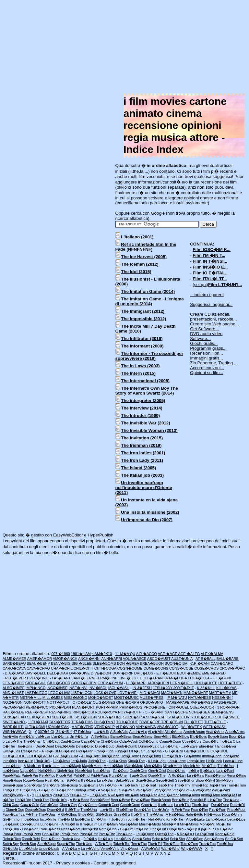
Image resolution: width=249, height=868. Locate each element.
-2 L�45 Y (64, 732)
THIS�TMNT (105, 722)
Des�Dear (220, 805)
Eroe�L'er (142, 810)
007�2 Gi (46, 732)
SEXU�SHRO (39, 717)
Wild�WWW (13, 795)
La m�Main (108, 824)
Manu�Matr (113, 766)
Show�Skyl (205, 780)
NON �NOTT (35, 702)
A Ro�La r (177, 775)
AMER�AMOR (40, 659)
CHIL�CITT (83, 668)
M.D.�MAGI (150, 693)
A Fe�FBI (50, 751)
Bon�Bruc (181, 800)
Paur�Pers (32, 834)
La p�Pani (225, 771)
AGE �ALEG (189, 654)
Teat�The (165, 785)
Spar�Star (33, 785)
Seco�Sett (165, 780)
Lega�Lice (236, 819)
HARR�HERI (158, 683)
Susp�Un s (88, 785)
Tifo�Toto (172, 844)
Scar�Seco (145, 780)
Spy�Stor (28, 844)
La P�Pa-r (224, 829)
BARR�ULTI (13, 727)
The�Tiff (155, 844)
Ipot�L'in (82, 819)
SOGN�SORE (110, 717)
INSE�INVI (78, 688)
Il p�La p (208, 771)
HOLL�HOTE (206, 683)
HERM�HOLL (182, 683)
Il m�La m (51, 766)
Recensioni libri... (206, 353)
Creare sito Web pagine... (214, 324)
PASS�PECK (225, 702)
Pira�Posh (69, 834)
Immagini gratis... (206, 358)
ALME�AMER (14, 659)
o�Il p (194, 771)
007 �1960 (60, 654)
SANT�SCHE (176, 712)
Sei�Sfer (178, 839)
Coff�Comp (149, 741)
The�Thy (182, 785)
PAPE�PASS (202, 702)
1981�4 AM (81, 654)
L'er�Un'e (160, 810)
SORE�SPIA (134, 717)
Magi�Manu (92, 766)
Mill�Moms (189, 824)
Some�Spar (13, 785)
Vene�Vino (110, 849)
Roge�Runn (34, 780)
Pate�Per (30, 775)
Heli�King (157, 819)
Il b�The (215, 800)
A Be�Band (79, 800)
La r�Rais (196, 775)
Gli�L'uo (46, 790)
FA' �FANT (61, 678)
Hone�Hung (150, 756)
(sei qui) (217, 285)
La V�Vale (126, 790)
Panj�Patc (12, 775)
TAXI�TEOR (60, 722)
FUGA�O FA (199, 678)
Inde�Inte (231, 756)
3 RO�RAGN (228, 707)
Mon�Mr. (207, 824)
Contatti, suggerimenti (115, 863)
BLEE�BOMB (104, 663)
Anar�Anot (215, 732)
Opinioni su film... (207, 373)
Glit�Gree (104, 814)
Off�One (141, 829)
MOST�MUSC (126, 698)
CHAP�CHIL (62, 668)
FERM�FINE (107, 678)
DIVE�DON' (101, 673)
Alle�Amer (173, 732)
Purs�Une (118, 775)
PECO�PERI (14, 707)
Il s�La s (89, 780)
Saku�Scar (125, 780)
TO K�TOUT (127, 722)
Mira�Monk (172, 766)
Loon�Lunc (233, 761)
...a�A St (102, 732)
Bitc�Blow (181, 736)
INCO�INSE (57, 688)
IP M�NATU (177, 698)
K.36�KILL (206, 688)
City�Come (88, 805)
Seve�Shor (185, 780)
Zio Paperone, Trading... (213, 363)
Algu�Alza (149, 795)
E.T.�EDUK (166, 673)
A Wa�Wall (151, 849)
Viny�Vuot (130, 849)
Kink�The (175, 819)
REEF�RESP (37, 712)
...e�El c (107, 810)
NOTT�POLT (58, 702)
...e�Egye (189, 746)
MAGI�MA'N (172, 693)
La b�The (14, 741)
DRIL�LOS (144, 673)
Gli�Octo (121, 771)
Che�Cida (110, 741)
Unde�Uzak (85, 790)
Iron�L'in (25, 761)
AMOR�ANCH (65, 659)
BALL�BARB (228, 659)
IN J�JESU (142, 688)
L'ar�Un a (60, 736)
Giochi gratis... (204, 343)
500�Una (78, 795)
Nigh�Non (65, 771)
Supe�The (66, 844)
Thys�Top (200, 785)
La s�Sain (106, 780)
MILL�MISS (53, 698)
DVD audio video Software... (206, 336)
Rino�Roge (12, 780)
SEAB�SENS (222, 712)
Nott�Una (101, 771)
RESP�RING (60, 712)
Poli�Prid (82, 775)
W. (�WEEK (191, 727)
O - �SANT (154, 712)
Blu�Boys (198, 736)
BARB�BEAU (14, 663)
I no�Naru (31, 829)
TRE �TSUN (172, 722)
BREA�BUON (152, 663)
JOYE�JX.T (184, 688)
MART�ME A (220, 693)
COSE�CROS (207, 668)
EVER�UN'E (38, 678)
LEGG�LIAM (59, 693)
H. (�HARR (136, 683)
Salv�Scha (141, 839)
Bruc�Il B (198, 800)
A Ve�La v (107, 790)
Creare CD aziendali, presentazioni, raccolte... (213, 317)
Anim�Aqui (210, 795)
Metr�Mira (153, 766)
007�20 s (44, 795)
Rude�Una (71, 839)
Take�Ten (122, 844)
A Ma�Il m (32, 766)
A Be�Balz (100, 736)
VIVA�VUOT (167, 727)
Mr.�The (209, 766)
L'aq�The (40, 800)
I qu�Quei (139, 775)
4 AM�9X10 (102, 654)
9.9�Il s (73, 780)
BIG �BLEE (82, 663)
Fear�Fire (200, 810)
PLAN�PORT (83, 707)
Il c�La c (166, 805)
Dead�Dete (65, 746)
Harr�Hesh (110, 756)
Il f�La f (138, 751)
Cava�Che (90, 741)
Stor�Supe (47, 844)
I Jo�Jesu (61, 761)
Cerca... (10, 858)
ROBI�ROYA (106, 712)
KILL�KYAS (226, 688)
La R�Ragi (204, 834)
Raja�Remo (215, 775)
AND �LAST (13, 693)
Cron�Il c (149, 805)
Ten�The (139, 844)
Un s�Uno (108, 785)
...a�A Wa (98, 795)
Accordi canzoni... (207, 368)
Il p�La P (206, 829)
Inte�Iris (10, 761)
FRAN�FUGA (175, 678)
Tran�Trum (237, 785)
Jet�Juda (79, 761)
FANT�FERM (83, 678)
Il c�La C (227, 741)
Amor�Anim (190, 795)
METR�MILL (31, 698)
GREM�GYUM (110, 683)
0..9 (60, 853)
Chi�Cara (11, 805)
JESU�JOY (163, 688)
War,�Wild (221, 790)
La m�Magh (71, 766)
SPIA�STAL (156, 717)
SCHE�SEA (200, 712)
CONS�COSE (181, 668)
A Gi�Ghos (68, 814)
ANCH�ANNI (89, 659)
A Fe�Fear (181, 810)
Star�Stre (52, 785)
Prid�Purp (99, 775)
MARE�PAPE (178, 702)
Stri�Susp (69, 785)
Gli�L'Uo (10, 849)
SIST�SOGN (86, 717)
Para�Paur (12, 834)
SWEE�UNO (14, 722)
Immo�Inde (212, 756)
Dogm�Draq (36, 810)
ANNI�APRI (112, 659)
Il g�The (138, 814)
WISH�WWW (15, 732)
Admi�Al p (138, 732)
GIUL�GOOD (59, 683)
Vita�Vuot (181, 790)
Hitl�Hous (213, 814)
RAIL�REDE (13, 712)
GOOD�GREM (84, 683)
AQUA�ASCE (135, 659)
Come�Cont (109, 805)
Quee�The (164, 834)
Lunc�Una (12, 766)
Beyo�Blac (140, 800)
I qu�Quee (145, 834)
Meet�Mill (170, 824)
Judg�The (97, 761)
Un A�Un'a (79, 736)
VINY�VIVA (146, 727)
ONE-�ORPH (128, 702)
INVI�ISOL (98, 688)
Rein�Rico (12, 839)
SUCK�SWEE (227, 717)
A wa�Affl (116, 795)
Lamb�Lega (216, 819)
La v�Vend (90, 849)
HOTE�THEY (230, 683)
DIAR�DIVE (80, 673)
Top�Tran (217, 785)
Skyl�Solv (225, 780)
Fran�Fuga (104, 751)
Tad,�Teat (147, 785)
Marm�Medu (150, 824)
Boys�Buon (218, 736)
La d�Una (169, 746)
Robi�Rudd (51, 839)
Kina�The (136, 761)
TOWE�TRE (150, 722)
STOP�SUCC (202, 717)
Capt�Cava (70, 741)
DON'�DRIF (123, 673)
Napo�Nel (29, 771)
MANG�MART (196, 693)
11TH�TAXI (38, 722)
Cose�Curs (192, 741)
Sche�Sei (160, 839)
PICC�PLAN (60, 707)
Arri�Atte (10, 736)
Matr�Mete (134, 766)
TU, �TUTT (194, 722)
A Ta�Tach (129, 785)
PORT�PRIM (107, 707)
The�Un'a (58, 800)
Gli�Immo (193, 756)
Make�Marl (128, 824)
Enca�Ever (227, 746)
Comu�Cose (170, 741)
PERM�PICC (37, 707)
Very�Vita (163, 790)
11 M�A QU (125, 654)
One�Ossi (157, 771)
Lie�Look (214, 761)
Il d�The (72, 810)
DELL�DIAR (58, 673)
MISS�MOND (76, 698)
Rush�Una (54, 780)
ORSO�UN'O (152, 702)
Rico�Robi (31, 839)
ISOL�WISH (119, 688)
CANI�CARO (222, 663)
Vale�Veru (144, 790)
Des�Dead (45, 746)
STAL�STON (178, 717)
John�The (136, 819)
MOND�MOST (101, 698)
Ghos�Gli (86, 814)
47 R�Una (82, 732)
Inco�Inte (48, 819)
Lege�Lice (196, 761)
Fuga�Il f (122, 751)
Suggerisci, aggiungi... (211, 304)
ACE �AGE (168, 654)
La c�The (182, 805)
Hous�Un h (232, 814)
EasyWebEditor (68, 535)
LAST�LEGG (36, 693)
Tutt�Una (28, 790)
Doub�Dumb (126, 746)
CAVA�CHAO (38, 668)
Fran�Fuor (237, 810)
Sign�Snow (214, 839)
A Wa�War (202, 790)
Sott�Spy (11, 844)
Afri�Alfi (132, 795)
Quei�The (157, 775)
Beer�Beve (120, 800)
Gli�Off (126, 829)
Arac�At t (229, 795)
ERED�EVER (14, 678)
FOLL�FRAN (152, 678)
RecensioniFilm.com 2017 (27, 863)
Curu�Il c (211, 741)
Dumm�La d (149, 746)
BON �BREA (128, 663)
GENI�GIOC (13, 683)
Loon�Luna (30, 824)
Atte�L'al (27, 736)
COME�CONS (156, 668)
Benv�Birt (162, 736)
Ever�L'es (11, 751)
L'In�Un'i (42, 761)
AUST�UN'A (182, 659)
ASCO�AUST (159, 659)
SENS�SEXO (14, 717)
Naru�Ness (50, 829)
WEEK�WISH (215, 727)
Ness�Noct (71, 829)
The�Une (124, 834)
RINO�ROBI (83, 712)
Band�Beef (100, 800)
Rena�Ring (236, 775)
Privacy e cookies (73, 863)
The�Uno (84, 844)
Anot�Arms (235, 732)
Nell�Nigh (47, 771)
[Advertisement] (124, 48)
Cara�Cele (30, 805)
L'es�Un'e (30, 751)
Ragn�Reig (224, 834)
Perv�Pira (51, 834)
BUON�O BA (176, 663)
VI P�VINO (125, 727)
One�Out (158, 829)
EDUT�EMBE (189, 673)
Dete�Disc (85, 746)
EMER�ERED (214, 673)
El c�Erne (124, 810)
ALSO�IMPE (14, 688)
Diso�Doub (105, 746)
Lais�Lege (177, 761)
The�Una (32, 741)
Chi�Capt (51, 741)
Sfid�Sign (195, 839)
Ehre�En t (207, 746)
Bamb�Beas (121, 736)
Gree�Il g (122, 814)
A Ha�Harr (90, 756)
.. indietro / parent (207, 295)
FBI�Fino (67, 751)
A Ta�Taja (104, 844)
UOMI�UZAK (58, 727)
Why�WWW (192, 849)
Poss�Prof (89, 834)
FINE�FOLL (129, 678)
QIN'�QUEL (179, 707)
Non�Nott (84, 771)
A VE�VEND (83, 727)
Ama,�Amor (168, 795)
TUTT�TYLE (215, 722)
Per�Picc (47, 775)
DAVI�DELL (36, 673)
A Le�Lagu (157, 761)
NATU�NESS (200, 698)
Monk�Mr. (192, 766)
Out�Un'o (175, 829)
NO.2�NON (13, 702)
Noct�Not (90, 829)
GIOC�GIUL (36, 683)
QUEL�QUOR (202, 707)
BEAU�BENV (39, 663)
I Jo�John (118, 819)
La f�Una (154, 751)
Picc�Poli (64, 775)
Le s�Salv (123, 839)
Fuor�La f (11, 814)
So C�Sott (234, 839)
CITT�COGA (105, 668)
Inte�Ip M (66, 819)
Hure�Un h (171, 756)
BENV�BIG (61, 663)
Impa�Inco (30, 819)
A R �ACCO (147, 654)
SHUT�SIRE (63, 717)
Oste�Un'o (176, 771)
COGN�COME (130, 668)
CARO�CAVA (14, 668)
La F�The (29, 814)
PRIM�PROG (131, 707)
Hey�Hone (130, 756)
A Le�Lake (195, 819)
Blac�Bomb (161, 800)
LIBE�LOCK (82, 693)
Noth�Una (108, 829)
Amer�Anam (194, 732)
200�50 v (61, 795)
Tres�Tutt (207, 844)
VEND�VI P (105, 727)
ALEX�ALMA (212, 654)
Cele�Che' (49, 805)
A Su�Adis (119, 732)
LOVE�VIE (127, 693)
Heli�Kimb (118, 761)
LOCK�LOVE (105, 693)
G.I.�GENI (222, 678)
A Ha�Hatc (175, 814)
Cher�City (68, 805)
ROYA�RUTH (130, 712)
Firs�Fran (218, 810)
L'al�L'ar (43, 736)
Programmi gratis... (208, 348)
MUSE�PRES (152, 698)
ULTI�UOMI (35, 727)
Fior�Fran (85, 751)
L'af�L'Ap (23, 800)
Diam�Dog (15, 810)
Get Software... (204, 329)
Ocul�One (138, 771)
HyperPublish (100, 535)
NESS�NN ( (222, 698)
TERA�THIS (82, 722)
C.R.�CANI (200, 663)
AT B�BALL (205, 659)
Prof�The (107, 834)
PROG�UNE (155, 707)
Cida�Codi (129, 741)
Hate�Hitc (194, 814)
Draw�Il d (56, 810)
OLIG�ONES (104, 702)
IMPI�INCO (36, 688)
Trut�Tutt (11, 790)
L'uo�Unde (64, 790)
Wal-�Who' (171, 849)
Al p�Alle (156, 732)
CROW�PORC (232, 668)
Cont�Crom (130, 805)
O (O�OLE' (82, 702)
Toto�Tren (189, 844)
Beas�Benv (143, 736)
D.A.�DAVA (15, 673)
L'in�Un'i (99, 819)
